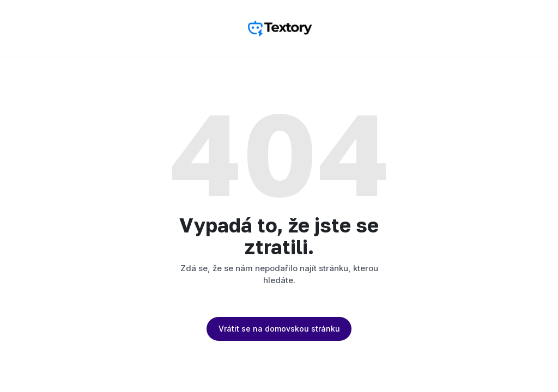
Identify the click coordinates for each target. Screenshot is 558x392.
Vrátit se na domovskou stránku (279, 329)
